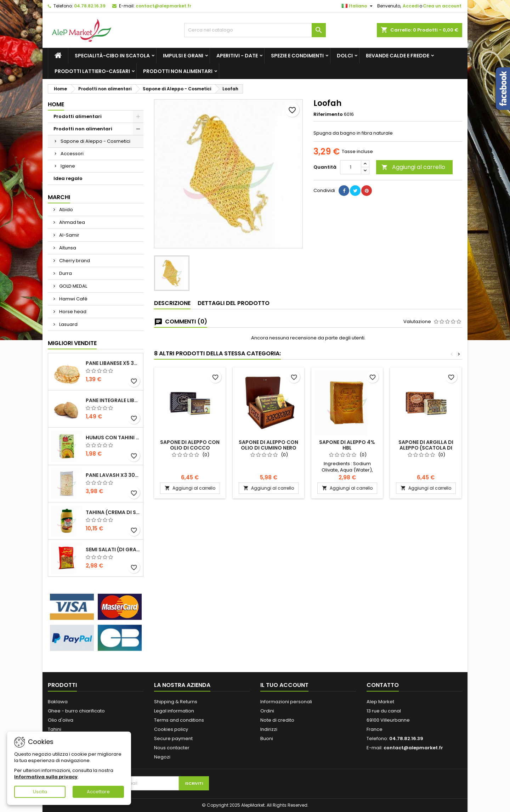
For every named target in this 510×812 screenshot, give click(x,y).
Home (56, 104)
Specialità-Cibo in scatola (112, 56)
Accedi (411, 6)
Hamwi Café (73, 299)
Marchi (59, 197)
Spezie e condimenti (297, 56)
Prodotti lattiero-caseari (92, 71)
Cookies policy (171, 729)
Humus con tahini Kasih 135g (113, 438)
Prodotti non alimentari (178, 71)
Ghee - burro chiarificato (76, 711)
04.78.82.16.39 (90, 6)
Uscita (40, 792)
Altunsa (67, 248)
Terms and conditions (179, 720)
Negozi (162, 757)
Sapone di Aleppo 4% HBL (347, 445)
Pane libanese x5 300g (113, 363)
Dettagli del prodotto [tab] (234, 303)
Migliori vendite (72, 343)
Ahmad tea (72, 222)
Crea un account (442, 6)
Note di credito (277, 720)
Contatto (383, 685)
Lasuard (68, 324)
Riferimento (328, 114)
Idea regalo (68, 178)
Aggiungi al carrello (413, 167)
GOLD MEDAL (73, 286)
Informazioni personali (286, 702)
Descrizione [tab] (172, 303)
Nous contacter (172, 748)
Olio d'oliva (61, 720)
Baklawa (58, 702)
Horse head (72, 312)
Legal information (174, 711)
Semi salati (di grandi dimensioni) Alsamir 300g (113, 549)
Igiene (68, 166)
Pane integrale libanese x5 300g (113, 400)
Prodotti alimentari (78, 116)
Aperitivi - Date (237, 56)
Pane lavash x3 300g (113, 475)
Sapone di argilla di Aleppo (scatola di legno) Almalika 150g (426, 448)
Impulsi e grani (183, 56)
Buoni (267, 738)
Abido (66, 210)
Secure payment (173, 738)
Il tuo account (284, 685)
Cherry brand (74, 261)
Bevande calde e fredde (398, 56)
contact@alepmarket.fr (163, 6)
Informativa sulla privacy (46, 777)
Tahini (55, 729)
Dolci (345, 56)
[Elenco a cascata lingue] (358, 6)
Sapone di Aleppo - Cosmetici (95, 141)
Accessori (72, 154)
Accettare (98, 792)
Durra (65, 273)
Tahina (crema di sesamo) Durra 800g (113, 512)
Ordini (267, 711)
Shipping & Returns (176, 702)
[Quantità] (351, 167)
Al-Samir (69, 235)
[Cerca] (255, 30)
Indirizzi (269, 729)
